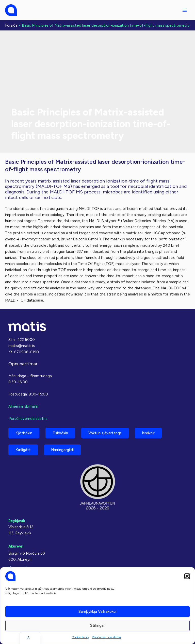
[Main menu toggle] (185, 10)
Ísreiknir (148, 433)
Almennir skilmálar (24, 406)
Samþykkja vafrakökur (98, 612)
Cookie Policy (80, 637)
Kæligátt (23, 450)
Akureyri (16, 546)
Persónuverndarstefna (106, 637)
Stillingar (97, 625)
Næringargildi (62, 450)
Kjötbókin (24, 433)
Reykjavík (17, 521)
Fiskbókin (60, 433)
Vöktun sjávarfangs (105, 433)
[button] (187, 576)
